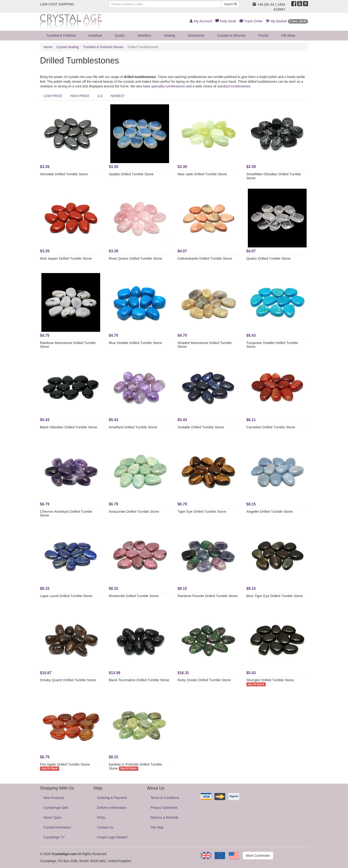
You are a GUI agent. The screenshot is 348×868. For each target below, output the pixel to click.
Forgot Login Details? (113, 837)
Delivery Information (112, 808)
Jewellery (144, 35)
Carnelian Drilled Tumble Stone (271, 427)
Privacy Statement (164, 808)
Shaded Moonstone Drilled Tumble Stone (205, 345)
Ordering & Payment (112, 798)
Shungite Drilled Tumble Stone (270, 680)
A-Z (100, 96)
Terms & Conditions (165, 798)
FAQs (101, 817)
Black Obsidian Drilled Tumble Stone (69, 427)
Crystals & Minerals (231, 35)
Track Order (251, 21)
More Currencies (258, 856)
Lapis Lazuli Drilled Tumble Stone (66, 596)
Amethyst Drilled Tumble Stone (133, 427)
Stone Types (53, 817)
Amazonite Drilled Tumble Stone (134, 511)
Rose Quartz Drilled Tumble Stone (136, 258)
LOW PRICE (53, 96)
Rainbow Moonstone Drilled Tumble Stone (68, 345)
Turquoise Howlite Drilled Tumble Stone (272, 345)
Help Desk (226, 21)
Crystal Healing (68, 47)
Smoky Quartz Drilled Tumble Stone (68, 680)
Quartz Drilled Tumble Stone (269, 258)
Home (48, 47)
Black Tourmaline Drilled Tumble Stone (139, 680)
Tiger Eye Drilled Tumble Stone (202, 511)
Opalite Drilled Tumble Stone (131, 174)
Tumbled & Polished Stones (103, 47)
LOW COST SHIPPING (57, 4)
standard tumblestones (234, 86)
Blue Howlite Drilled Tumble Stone (136, 343)
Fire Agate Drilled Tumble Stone (65, 764)
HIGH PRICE (80, 96)
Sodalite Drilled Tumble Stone (201, 427)
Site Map (157, 827)
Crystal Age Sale (56, 808)
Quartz (120, 35)
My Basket (287, 21)
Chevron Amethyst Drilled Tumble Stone (66, 513)
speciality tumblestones (168, 86)
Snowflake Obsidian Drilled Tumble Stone (274, 176)
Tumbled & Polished (61, 35)
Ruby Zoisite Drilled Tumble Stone (204, 680)
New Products (54, 798)
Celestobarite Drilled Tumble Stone (205, 258)
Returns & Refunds (164, 817)
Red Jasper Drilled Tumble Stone (66, 258)
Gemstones (196, 35)
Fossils (263, 35)
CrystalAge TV (54, 837)
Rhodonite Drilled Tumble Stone (134, 596)
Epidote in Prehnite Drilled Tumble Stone (136, 766)
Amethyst (95, 35)
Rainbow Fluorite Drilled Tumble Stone (208, 596)
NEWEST (118, 96)
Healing (169, 35)
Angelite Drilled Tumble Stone (270, 511)
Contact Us (105, 827)
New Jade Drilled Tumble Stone (202, 174)
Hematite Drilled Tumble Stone (64, 174)
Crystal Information (57, 827)
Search (230, 4)
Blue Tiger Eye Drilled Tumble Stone (275, 596)
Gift (288, 35)
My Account (201, 21)
